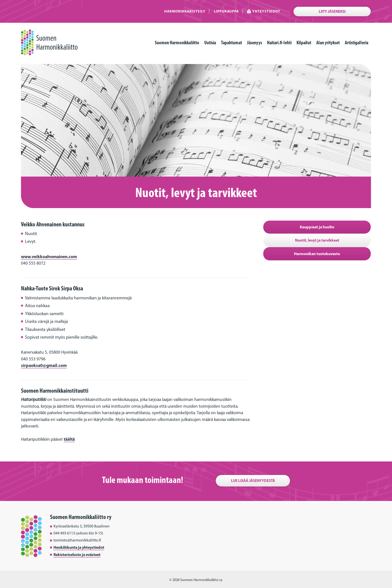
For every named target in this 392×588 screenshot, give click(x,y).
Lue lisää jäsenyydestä (253, 481)
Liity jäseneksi (332, 11)
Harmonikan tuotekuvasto (317, 254)
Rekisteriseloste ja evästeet (77, 554)
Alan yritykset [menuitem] (328, 43)
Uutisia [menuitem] (210, 43)
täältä (69, 439)
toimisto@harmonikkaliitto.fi (77, 540)
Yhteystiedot (266, 11)
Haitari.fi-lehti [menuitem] (279, 43)
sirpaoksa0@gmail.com (44, 365)
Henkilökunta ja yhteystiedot (79, 547)
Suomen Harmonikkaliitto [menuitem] (177, 43)
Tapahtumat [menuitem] (231, 43)
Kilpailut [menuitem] (304, 43)
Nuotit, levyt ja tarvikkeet (317, 240)
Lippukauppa (226, 11)
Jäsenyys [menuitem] (254, 43)
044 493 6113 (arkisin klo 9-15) (78, 533)
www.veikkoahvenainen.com (49, 256)
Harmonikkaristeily (185, 11)
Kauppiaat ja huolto (317, 227)
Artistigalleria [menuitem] (356, 43)
